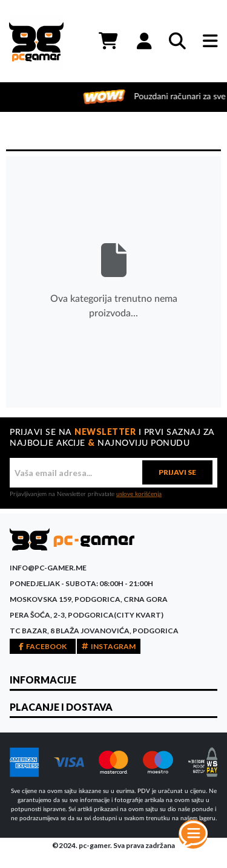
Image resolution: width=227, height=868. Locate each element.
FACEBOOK (43, 646)
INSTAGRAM (109, 646)
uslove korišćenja (139, 494)
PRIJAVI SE (177, 472)
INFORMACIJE (43, 680)
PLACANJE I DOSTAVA (61, 707)
